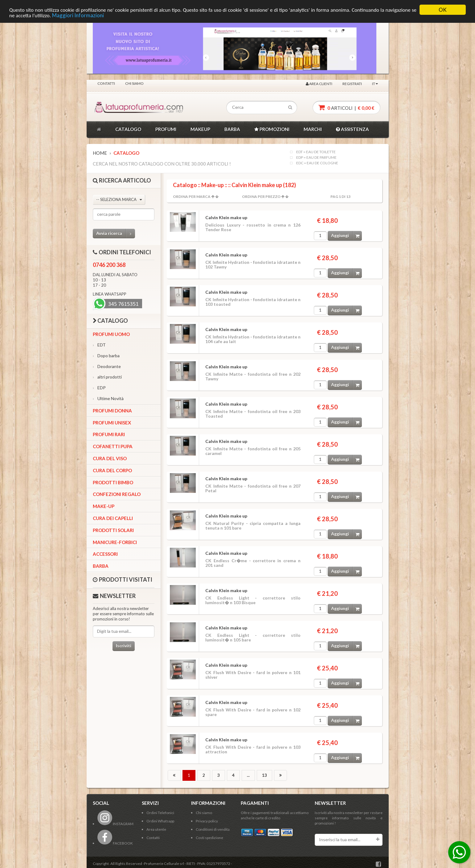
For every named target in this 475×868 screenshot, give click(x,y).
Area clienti (319, 84)
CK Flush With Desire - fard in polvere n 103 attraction (253, 749)
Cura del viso (110, 458)
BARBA (232, 129)
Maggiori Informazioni (78, 15)
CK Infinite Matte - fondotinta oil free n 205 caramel (253, 451)
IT (375, 84)
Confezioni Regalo (117, 494)
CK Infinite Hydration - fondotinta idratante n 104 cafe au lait (253, 339)
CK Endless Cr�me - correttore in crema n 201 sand (253, 563)
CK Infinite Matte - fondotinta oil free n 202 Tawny (253, 376)
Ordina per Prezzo (261, 197)
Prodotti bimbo (113, 482)
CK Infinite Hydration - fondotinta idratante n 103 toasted (253, 302)
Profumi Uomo (111, 334)
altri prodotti (107, 377)
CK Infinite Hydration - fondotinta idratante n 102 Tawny (253, 264)
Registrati (352, 84)
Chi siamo (134, 83)
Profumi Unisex (112, 423)
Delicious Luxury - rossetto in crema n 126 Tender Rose (253, 227)
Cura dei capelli (113, 518)
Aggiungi (346, 236)
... (248, 775)
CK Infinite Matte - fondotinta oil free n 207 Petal (253, 488)
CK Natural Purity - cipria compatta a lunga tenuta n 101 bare (253, 526)
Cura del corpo (112, 470)
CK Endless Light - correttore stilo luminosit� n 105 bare (253, 637)
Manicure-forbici (115, 542)
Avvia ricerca (116, 233)
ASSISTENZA (352, 129)
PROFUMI (166, 129)
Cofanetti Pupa (113, 446)
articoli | (346, 107)
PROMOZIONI (272, 129)
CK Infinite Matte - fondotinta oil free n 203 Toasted (253, 414)
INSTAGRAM (115, 824)
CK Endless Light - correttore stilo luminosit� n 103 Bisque (253, 600)
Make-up (104, 506)
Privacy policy (207, 821)
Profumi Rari (109, 434)
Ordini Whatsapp (160, 821)
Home (100, 153)
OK (443, 10)
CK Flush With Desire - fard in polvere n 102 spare (253, 712)
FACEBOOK (115, 843)
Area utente (156, 829)
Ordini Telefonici (160, 813)
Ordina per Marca (192, 197)
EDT (99, 345)
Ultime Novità (108, 398)
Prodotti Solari (113, 530)
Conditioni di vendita (213, 829)
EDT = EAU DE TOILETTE (316, 152)
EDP (99, 388)
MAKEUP (200, 129)
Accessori (105, 554)
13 (264, 775)
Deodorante (107, 366)
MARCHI (313, 129)
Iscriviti (124, 646)
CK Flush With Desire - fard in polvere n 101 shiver (253, 675)
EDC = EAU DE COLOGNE (317, 163)
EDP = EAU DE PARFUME (316, 158)
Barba (101, 566)
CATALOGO (128, 129)
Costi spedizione (209, 838)
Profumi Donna (112, 411)
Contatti (106, 83)
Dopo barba (106, 356)
